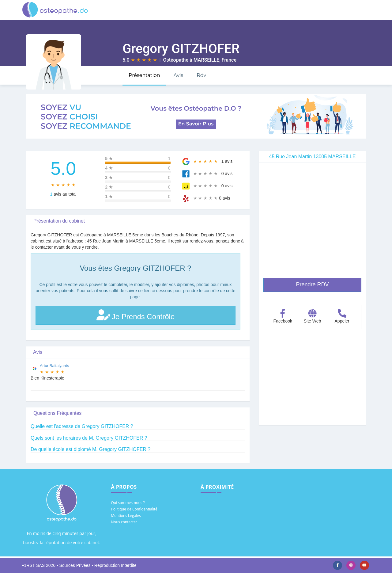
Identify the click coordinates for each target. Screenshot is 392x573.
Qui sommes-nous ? (128, 503)
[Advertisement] (312, 382)
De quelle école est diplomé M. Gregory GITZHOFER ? (90, 449)
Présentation (144, 75)
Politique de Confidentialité (134, 509)
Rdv (201, 75)
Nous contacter (124, 522)
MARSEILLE (206, 60)
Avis (178, 75)
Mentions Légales (126, 516)
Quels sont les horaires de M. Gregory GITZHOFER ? (89, 438)
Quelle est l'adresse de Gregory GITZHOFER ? (82, 426)
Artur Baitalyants (54, 366)
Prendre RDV (312, 285)
